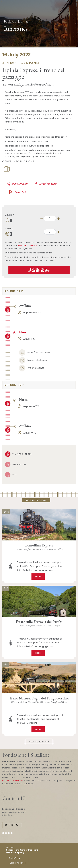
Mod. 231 (10, 847)
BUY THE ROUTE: (39, 270)
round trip (14, 291)
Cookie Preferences (18, 863)
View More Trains (39, 742)
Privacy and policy (15, 853)
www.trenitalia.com (27, 245)
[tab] (39, 291)
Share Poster (18, 192)
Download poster (46, 184)
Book (38, 576)
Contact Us (11, 825)
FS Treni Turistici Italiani (13, 780)
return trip (14, 385)
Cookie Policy (14, 858)
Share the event (17, 184)
